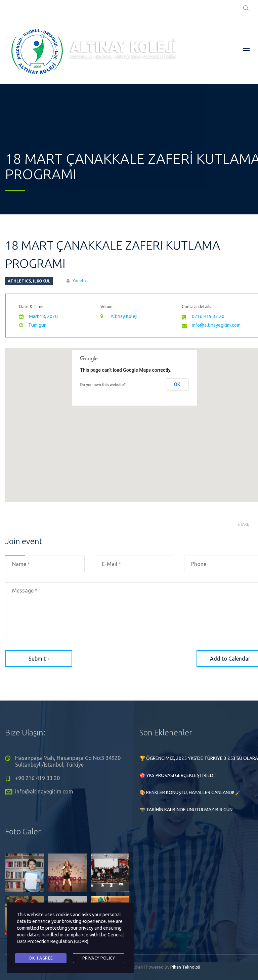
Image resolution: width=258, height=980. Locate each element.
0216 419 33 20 (208, 316)
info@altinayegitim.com (216, 325)
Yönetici (80, 280)
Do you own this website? (103, 385)
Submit (39, 659)
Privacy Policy (99, 958)
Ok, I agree (41, 958)
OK (177, 384)
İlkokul (42, 281)
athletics (19, 281)
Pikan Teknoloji (185, 967)
